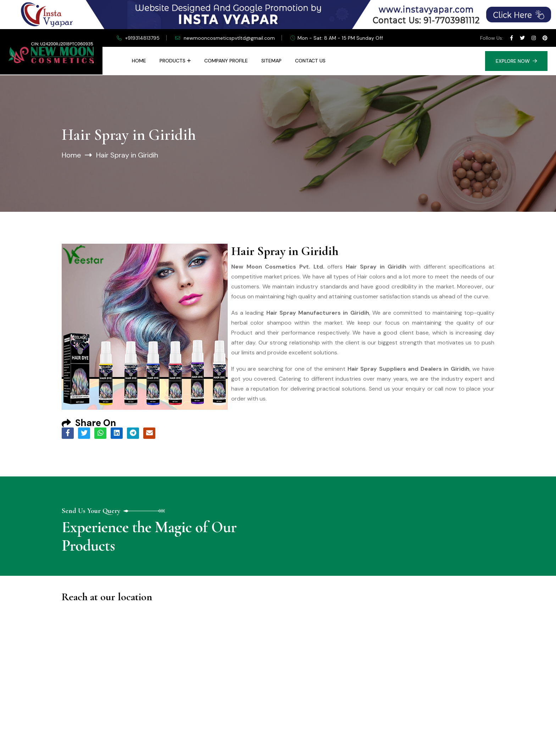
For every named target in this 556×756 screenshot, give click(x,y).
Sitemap (271, 61)
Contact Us (310, 61)
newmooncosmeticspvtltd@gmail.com (229, 38)
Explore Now (516, 61)
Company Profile (226, 61)
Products (173, 61)
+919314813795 (142, 38)
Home (139, 61)
